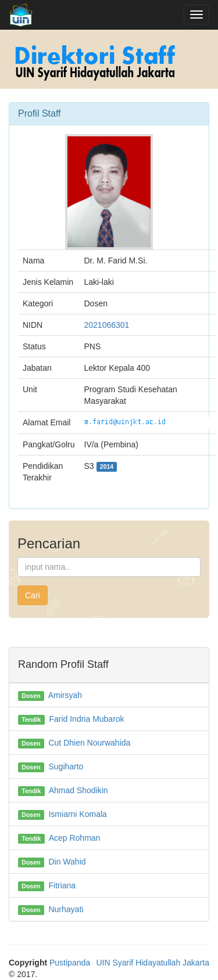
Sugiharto (66, 766)
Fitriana (62, 885)
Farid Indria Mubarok (86, 719)
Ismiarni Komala (77, 814)
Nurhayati (66, 909)
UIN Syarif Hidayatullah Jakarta (153, 963)
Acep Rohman (75, 838)
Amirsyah (65, 695)
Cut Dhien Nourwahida (89, 743)
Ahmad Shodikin (78, 790)
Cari (33, 595)
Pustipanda (70, 963)
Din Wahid (67, 862)
